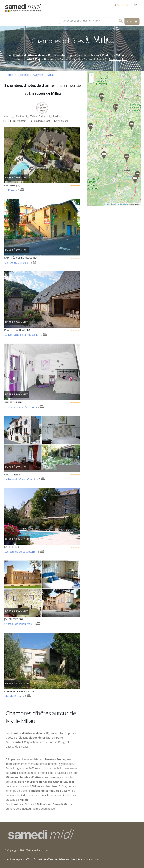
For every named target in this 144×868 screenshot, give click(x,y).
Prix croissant (18, 121)
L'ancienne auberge (16, 262)
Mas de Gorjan (13, 696)
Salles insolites (65, 859)
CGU (29, 859)
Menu (132, 21)
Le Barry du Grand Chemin (20, 479)
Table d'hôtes (37, 116)
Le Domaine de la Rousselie (21, 335)
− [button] (91, 80)
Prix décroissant (40, 121)
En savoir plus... (118, 59)
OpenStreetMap (122, 204)
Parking (56, 116)
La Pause (10, 190)
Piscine (18, 116)
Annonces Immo (88, 859)
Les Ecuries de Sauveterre (20, 552)
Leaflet (108, 204)
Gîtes (49, 859)
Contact (38, 859)
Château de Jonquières (18, 624)
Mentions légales (14, 859)
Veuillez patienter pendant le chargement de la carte (114, 138)
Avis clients (61, 121)
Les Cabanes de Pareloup (20, 407)
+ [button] (91, 75)
